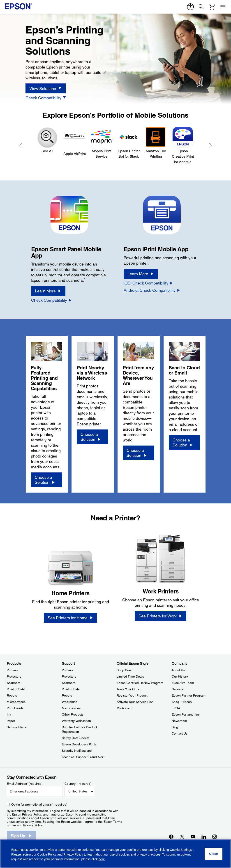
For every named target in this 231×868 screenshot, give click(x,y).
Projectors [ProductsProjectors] (14, 676)
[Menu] (223, 7)
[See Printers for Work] (161, 616)
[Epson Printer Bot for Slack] (129, 142)
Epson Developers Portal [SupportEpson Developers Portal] (80, 744)
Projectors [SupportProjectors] (69, 676)
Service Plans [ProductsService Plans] (16, 727)
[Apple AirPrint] (74, 141)
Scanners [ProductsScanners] (14, 683)
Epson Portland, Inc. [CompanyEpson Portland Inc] (186, 714)
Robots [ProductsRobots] (12, 695)
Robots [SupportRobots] (67, 695)
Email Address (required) (25, 784)
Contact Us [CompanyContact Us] (180, 733)
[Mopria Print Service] (102, 142)
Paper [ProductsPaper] (11, 721)
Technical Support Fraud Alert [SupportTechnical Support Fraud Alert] (83, 757)
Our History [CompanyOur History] (180, 676)
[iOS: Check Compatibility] (148, 283)
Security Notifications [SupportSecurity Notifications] (77, 751)
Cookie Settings (181, 850)
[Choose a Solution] (47, 480)
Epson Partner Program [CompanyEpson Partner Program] (189, 695)
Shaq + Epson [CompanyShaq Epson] (182, 702)
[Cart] (212, 7)
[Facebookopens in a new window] (171, 837)
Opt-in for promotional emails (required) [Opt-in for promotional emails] (39, 804)
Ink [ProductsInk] (9, 714)
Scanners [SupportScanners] (69, 683)
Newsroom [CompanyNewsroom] (179, 721)
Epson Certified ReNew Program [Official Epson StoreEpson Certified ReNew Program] (140, 683)
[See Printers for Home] (70, 618)
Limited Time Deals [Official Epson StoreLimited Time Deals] (130, 676)
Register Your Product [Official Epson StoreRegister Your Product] (132, 695)
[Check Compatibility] (46, 98)
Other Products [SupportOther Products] (73, 714)
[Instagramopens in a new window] (215, 837)
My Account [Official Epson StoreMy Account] (125, 708)
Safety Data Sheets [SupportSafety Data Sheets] (76, 738)
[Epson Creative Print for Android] (183, 145)
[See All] (47, 140)
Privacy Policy (32, 814)
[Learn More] (48, 291)
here (102, 859)
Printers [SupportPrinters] (67, 670)
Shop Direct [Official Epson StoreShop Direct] (125, 670)
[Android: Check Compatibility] (152, 290)
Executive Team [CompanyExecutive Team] (183, 683)
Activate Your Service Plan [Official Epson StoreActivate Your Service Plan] (135, 702)
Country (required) (78, 784)
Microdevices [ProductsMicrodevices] (16, 702)
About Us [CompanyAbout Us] (178, 670)
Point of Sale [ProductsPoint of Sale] (16, 689)
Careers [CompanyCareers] (177, 689)
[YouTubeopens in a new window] (193, 837)
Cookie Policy (47, 854)
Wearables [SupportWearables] (69, 702)
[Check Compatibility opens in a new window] (52, 300)
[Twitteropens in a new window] (182, 837)
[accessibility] (190, 7)
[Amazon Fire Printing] (156, 142)
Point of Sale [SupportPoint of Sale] (71, 689)
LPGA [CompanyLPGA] (176, 708)
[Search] (201, 7)
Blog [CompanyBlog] (175, 727)
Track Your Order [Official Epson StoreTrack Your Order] (129, 689)
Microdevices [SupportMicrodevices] (71, 708)
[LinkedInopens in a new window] (204, 837)
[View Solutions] (46, 88)
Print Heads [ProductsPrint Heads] (15, 708)
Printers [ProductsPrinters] (12, 670)
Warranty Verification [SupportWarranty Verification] (76, 721)
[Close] (214, 854)
